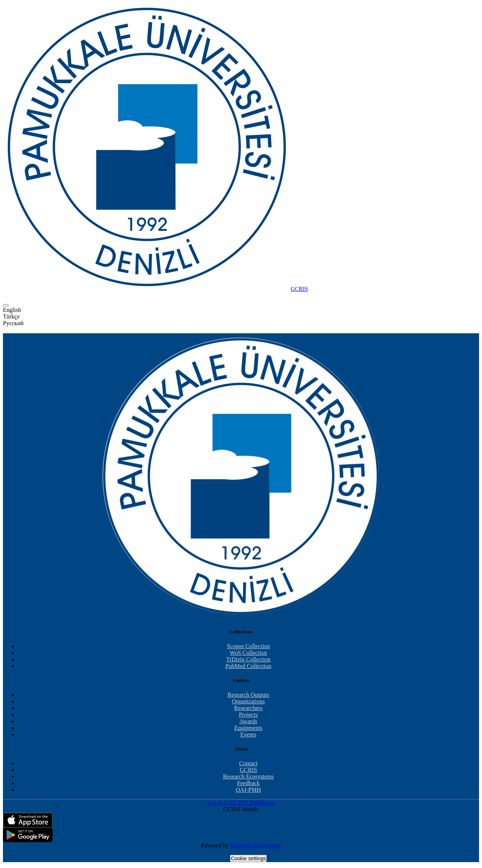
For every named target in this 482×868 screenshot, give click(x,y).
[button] (8, 298)
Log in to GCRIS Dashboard (241, 803)
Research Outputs (248, 695)
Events (248, 735)
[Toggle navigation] (5, 332)
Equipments (248, 728)
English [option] (12, 310)
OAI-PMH (248, 790)
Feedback (248, 783)
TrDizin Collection (249, 659)
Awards (248, 721)
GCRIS (248, 770)
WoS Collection (248, 653)
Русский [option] (13, 323)
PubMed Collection (249, 666)
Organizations (248, 701)
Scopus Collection (249, 646)
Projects (248, 715)
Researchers (248, 708)
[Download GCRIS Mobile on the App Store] (241, 820)
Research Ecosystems (248, 776)
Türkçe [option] (11, 317)
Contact (248, 763)
